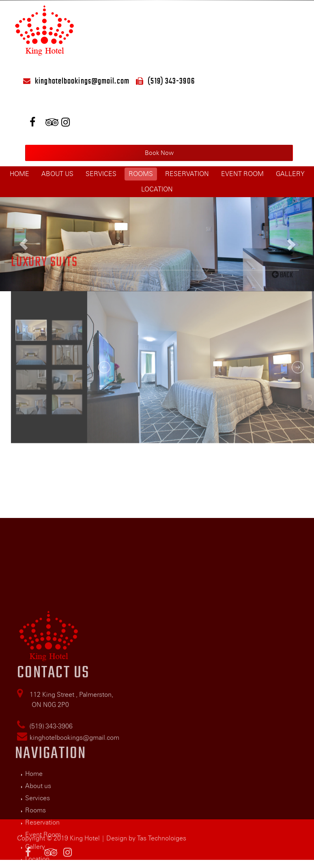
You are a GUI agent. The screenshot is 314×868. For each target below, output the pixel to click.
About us (57, 174)
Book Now (159, 153)
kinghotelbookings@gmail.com (82, 81)
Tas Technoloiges (162, 844)
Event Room (242, 174)
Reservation (187, 174)
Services (101, 174)
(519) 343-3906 (171, 81)
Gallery (290, 174)
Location (157, 189)
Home (19, 174)
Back (282, 228)
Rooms (141, 174)
